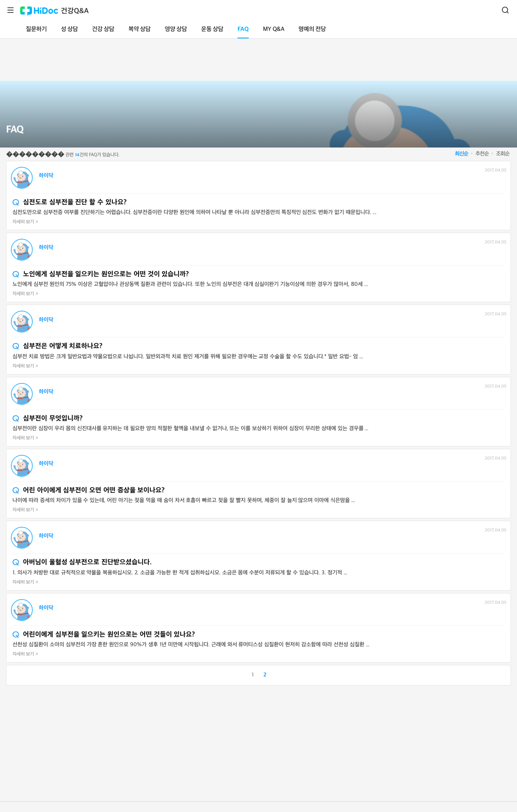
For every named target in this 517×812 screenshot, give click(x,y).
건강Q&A (75, 11)
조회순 (503, 154)
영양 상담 (176, 29)
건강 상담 (103, 29)
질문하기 (36, 29)
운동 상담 (212, 29)
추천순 (482, 154)
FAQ (243, 29)
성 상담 (69, 29)
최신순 (461, 154)
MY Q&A (274, 29)
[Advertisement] (258, 58)
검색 (505, 10)
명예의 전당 (312, 29)
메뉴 (11, 10)
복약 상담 (140, 29)
